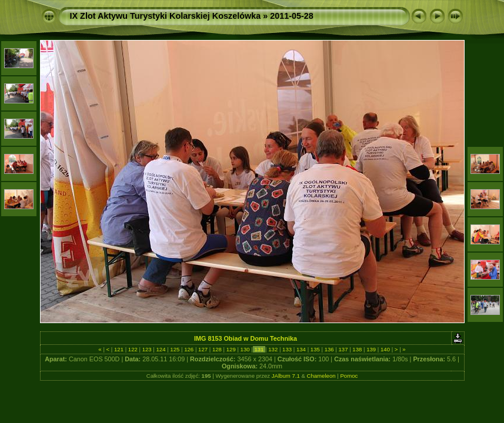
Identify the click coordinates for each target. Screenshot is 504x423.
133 (287, 349)
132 (273, 349)
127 (203, 349)
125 (175, 349)
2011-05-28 (292, 16)
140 (385, 349)
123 (147, 349)
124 (161, 349)
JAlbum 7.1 (286, 376)
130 (245, 349)
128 (217, 349)
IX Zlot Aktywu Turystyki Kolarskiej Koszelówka (166, 16)
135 (315, 349)
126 (189, 349)
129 (231, 349)
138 (357, 349)
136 (329, 349)
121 (119, 349)
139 (371, 349)
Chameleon (321, 376)
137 (343, 349)
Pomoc (349, 376)
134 (301, 349)
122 (133, 349)
